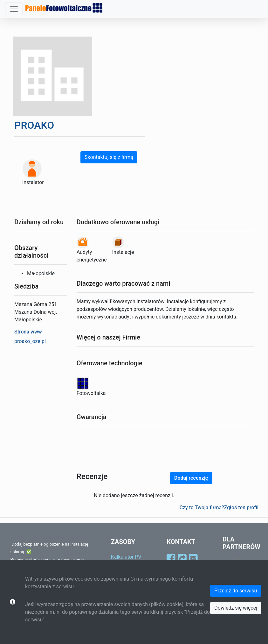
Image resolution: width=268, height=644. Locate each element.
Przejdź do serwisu (236, 591)
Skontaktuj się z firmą (109, 157)
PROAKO (34, 125)
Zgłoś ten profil (241, 508)
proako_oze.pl (30, 341)
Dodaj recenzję (191, 478)
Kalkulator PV (126, 557)
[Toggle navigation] (14, 9)
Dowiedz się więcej (236, 608)
